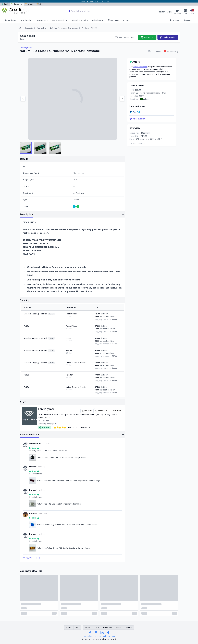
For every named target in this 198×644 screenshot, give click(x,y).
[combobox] (94, 11)
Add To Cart (147, 37)
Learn (188, 20)
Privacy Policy (87, 636)
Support (119, 627)
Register (161, 12)
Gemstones (17, 4)
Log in (169, 12)
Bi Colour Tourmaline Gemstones (64, 28)
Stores (175, 20)
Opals (5, 4)
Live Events (116, 411)
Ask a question (137, 119)
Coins (39, 4)
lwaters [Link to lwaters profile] (33, 467)
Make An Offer (168, 37)
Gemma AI (113, 20)
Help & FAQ (107, 627)
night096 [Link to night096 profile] (33, 513)
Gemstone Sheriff (140, 67)
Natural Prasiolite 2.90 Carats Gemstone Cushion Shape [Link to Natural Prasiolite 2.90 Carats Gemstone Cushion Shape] (60, 504)
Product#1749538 (89, 28)
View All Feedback (32, 558)
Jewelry (29, 4)
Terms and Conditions (102, 636)
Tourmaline (41, 28)
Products (29, 28)
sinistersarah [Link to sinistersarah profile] (35, 443)
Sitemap (129, 627)
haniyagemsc (26, 47)
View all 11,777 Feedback (72, 427)
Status (114, 636)
